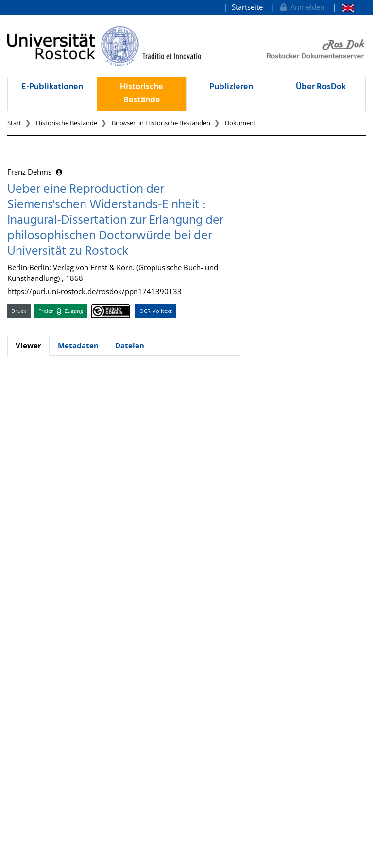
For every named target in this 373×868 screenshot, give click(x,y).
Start (14, 123)
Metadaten (78, 345)
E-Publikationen (52, 87)
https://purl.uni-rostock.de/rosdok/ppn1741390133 (94, 291)
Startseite (247, 7)
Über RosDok (321, 87)
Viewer (28, 345)
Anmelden (301, 7)
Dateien (130, 345)
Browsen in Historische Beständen (161, 123)
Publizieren (231, 87)
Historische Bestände (142, 94)
